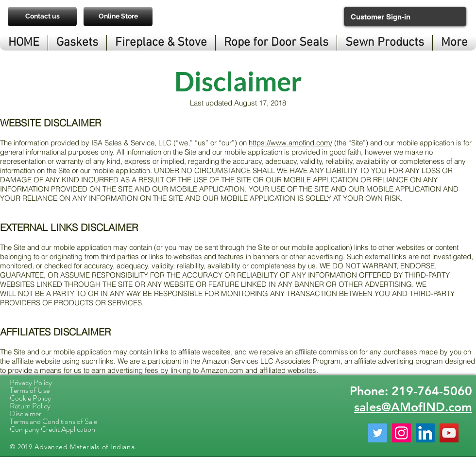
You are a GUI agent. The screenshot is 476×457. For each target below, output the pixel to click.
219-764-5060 (432, 391)
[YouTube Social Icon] (449, 433)
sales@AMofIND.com (413, 407)
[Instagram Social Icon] (401, 433)
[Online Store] (118, 17)
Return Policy (30, 406)
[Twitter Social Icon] (378, 433)
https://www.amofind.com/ (290, 143)
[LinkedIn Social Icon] (425, 433)
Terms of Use (30, 390)
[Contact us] (42, 17)
